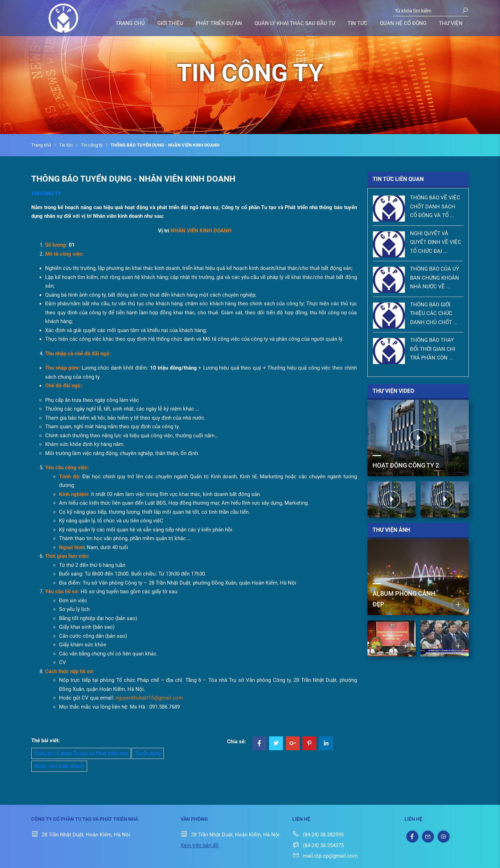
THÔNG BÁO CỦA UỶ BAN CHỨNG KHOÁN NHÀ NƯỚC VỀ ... (435, 278)
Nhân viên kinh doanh (59, 766)
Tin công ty (92, 145)
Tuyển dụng (148, 753)
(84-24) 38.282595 (318, 835)
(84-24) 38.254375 (318, 845)
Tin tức (357, 23)
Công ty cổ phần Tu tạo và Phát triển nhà (81, 753)
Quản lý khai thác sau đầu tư (295, 23)
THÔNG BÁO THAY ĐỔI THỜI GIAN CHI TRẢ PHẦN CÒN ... (433, 349)
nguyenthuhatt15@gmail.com (149, 698)
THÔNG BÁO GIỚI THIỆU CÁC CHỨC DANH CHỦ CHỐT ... (434, 313)
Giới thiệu (170, 23)
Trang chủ (130, 23)
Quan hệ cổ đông (403, 23)
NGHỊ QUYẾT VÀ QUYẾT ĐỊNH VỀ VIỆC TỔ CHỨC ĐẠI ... (436, 242)
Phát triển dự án (219, 23)
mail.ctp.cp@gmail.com (325, 856)
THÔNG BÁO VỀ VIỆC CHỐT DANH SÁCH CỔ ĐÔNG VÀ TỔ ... (435, 206)
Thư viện (451, 23)
